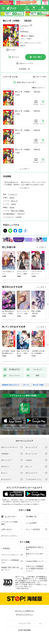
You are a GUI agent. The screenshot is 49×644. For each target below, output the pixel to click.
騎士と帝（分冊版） (18, 211)
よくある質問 (31, 523)
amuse (13, 204)
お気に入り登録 (41, 77)
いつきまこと (25, 26)
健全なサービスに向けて (35, 555)
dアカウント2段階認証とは (10, 561)
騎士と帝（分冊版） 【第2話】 (28, 111)
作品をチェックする (26, 63)
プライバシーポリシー (10, 555)
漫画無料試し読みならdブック (11, 385)
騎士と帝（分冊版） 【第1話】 (28, 92)
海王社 (12, 198)
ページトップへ (25, 623)
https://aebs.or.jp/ (22, 588)
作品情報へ (23, 69)
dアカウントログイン (10, 536)
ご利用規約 (6, 548)
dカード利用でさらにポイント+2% (30, 43)
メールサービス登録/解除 (9, 523)
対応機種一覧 (31, 517)
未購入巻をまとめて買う (26, 82)
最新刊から (42, 88)
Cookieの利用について (35, 561)
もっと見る (40, 247)
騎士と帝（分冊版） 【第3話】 (28, 130)
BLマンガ (14, 201)
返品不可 (23, 45)
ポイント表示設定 (33, 529)
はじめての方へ (9, 517)
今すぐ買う (37, 57)
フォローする (31, 25)
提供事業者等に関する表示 (35, 548)
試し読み (12, 50)
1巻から (35, 88)
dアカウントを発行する (25, 611)
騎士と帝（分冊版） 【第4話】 (28, 150)
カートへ (15, 57)
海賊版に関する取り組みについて (10, 569)
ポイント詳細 (26, 39)
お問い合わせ (7, 529)
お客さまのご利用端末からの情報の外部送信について (35, 569)
